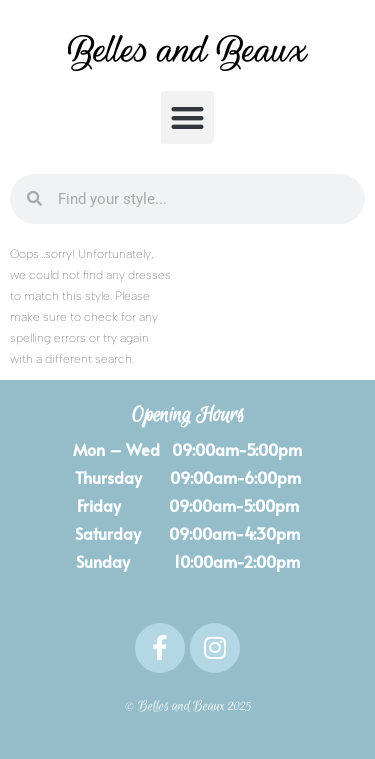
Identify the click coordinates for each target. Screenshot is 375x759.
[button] (187, 117)
